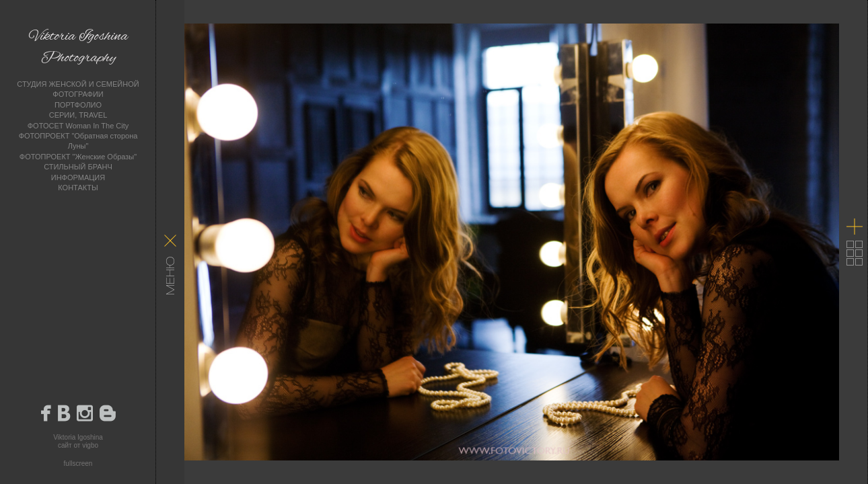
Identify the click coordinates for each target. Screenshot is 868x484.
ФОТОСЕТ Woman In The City (78, 126)
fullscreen (78, 463)
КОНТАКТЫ (78, 188)
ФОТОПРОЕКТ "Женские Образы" (78, 157)
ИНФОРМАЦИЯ (78, 177)
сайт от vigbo (78, 445)
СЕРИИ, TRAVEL (78, 115)
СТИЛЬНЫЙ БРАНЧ (78, 167)
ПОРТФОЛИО (78, 105)
